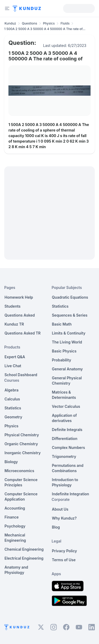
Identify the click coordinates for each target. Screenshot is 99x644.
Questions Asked (20, 315)
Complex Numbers (69, 447)
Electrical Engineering (24, 558)
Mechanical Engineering (15, 538)
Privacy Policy (65, 551)
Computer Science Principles (21, 482)
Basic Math (62, 324)
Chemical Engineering (24, 549)
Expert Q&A (15, 357)
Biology (11, 462)
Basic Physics (64, 351)
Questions (30, 23)
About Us (60, 509)
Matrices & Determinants (64, 395)
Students (13, 306)
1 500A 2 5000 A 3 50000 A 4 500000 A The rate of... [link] (45, 29)
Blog (56, 527)
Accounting (15, 508)
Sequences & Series (70, 315)
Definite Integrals (67, 430)
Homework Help (19, 297)
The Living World (67, 342)
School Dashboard (21, 375)
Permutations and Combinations (68, 468)
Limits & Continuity (69, 333)
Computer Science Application (21, 497)
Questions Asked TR (23, 333)
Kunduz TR (14, 324)
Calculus (12, 399)
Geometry (13, 417)
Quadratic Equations (70, 297)
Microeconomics (19, 471)
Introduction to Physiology (65, 482)
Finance (12, 517)
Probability (62, 360)
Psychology (15, 526)
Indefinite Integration (71, 494)
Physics (49, 23)
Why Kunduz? (64, 518)
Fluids (65, 23)
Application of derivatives (65, 418)
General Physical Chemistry (67, 381)
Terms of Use (64, 560)
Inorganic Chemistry (23, 453)
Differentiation (65, 439)
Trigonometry (64, 456)
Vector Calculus (66, 406)
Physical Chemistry (22, 435)
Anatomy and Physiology (16, 570)
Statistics (13, 408)
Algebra (11, 390)
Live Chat (13, 366)
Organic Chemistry (21, 444)
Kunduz (10, 23)
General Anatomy (67, 369)
